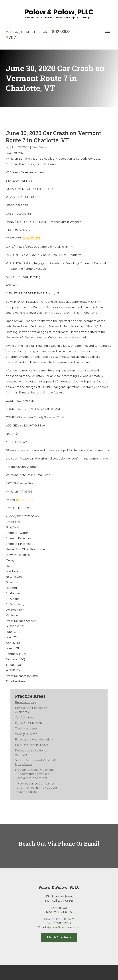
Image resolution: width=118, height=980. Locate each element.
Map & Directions (59, 937)
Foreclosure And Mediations (34, 740)
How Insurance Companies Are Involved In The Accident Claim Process (37, 788)
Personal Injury (25, 702)
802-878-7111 (31, 238)
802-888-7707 (64, 919)
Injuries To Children (29, 723)
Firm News (39, 147)
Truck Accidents (26, 729)
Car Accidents (25, 718)
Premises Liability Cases (32, 745)
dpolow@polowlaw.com (64, 927)
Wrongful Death (26, 734)
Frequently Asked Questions (35, 770)
